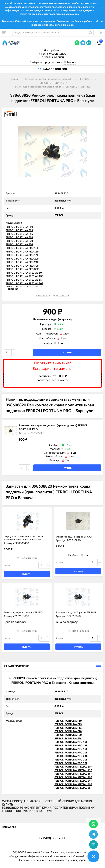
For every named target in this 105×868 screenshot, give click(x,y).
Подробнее (12, 289)
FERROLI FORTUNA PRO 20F (22, 259)
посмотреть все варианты (53, 380)
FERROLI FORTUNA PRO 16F (22, 255)
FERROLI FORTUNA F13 (19, 231)
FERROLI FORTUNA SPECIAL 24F (24, 287)
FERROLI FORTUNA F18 (19, 238)
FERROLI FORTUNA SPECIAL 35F (73, 788)
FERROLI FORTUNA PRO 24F (22, 262)
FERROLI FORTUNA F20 (19, 241)
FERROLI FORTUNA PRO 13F (22, 252)
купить (67, 352)
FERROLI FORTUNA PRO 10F (22, 248)
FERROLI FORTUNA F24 (19, 245)
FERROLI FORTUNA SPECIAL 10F (24, 273)
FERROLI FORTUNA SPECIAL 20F (24, 284)
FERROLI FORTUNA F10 (19, 227)
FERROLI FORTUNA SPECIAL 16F (24, 280)
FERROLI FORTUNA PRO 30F (22, 266)
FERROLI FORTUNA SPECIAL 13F (24, 276)
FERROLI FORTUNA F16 (19, 234)
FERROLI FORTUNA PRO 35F (22, 269)
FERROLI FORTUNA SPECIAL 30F (73, 785)
